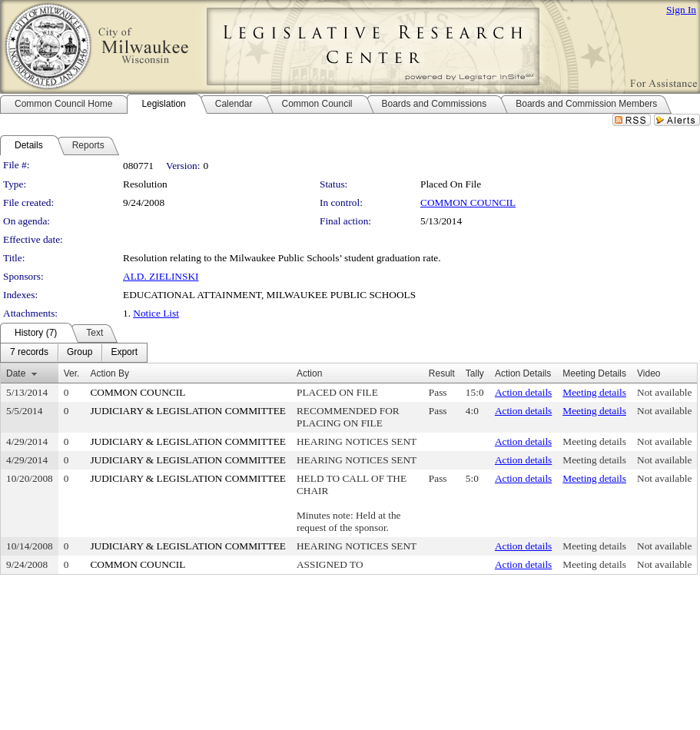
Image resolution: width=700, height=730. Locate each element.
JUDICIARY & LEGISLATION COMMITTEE (188, 411)
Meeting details (594, 392)
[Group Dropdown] (80, 353)
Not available (664, 392)
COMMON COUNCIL (468, 202)
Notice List (156, 313)
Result (442, 373)
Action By (109, 373)
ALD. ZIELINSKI (161, 276)
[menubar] (74, 353)
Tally (475, 373)
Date (16, 373)
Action (309, 373)
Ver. (72, 373)
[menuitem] (29, 353)
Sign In (681, 10)
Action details (523, 392)
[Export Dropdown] (124, 353)
